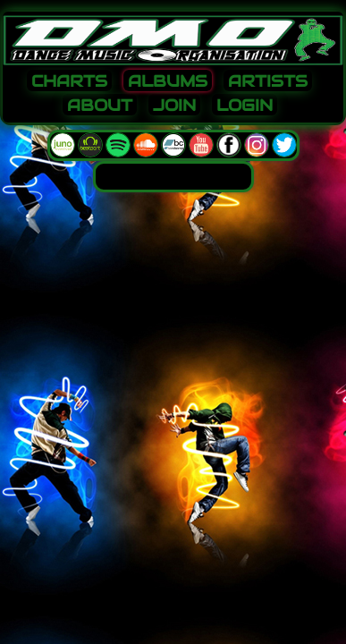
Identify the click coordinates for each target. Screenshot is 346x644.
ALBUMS (168, 81)
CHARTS (69, 81)
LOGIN (245, 106)
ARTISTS (268, 81)
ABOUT (100, 106)
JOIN (174, 106)
